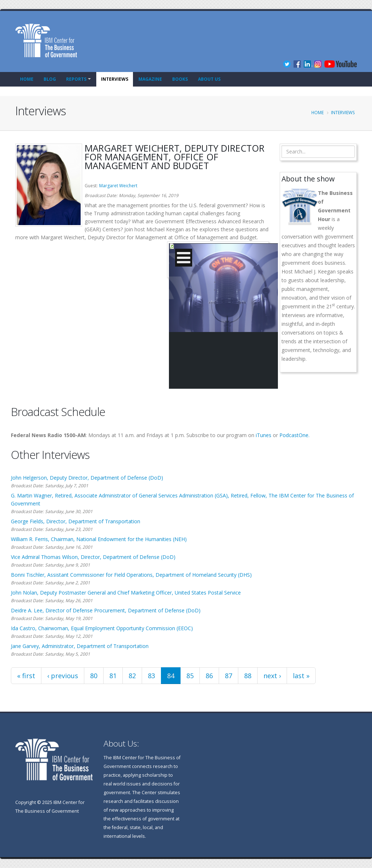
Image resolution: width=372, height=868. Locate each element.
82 (132, 676)
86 (209, 676)
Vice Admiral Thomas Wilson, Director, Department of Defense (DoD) (93, 557)
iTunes (264, 435)
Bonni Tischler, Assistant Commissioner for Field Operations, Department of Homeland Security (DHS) (131, 575)
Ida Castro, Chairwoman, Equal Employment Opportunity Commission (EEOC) (102, 628)
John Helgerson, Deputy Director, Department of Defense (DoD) (87, 478)
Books (180, 79)
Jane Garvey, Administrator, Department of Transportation (80, 646)
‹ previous (63, 676)
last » (301, 676)
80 (94, 676)
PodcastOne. (294, 435)
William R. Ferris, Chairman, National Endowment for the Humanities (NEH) (99, 539)
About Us (209, 79)
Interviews (115, 79)
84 (171, 676)
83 (151, 676)
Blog (50, 79)
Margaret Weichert (118, 186)
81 (113, 676)
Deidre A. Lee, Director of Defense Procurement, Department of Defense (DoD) (106, 610)
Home (27, 79)
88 (248, 676)
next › (272, 676)
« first (26, 676)
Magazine (150, 79)
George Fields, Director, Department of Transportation (76, 521)
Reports (76, 79)
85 (190, 676)
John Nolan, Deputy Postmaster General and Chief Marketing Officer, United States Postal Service (126, 593)
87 (229, 676)
